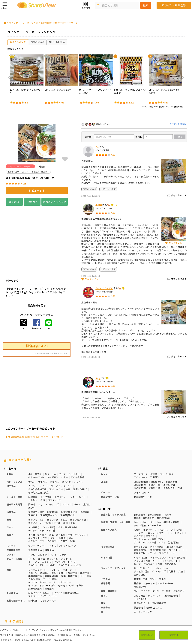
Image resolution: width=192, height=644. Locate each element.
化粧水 (172, 544)
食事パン (43, 454)
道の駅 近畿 (169, 457)
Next (181, 78)
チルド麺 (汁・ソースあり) (42, 499)
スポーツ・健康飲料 (38, 545)
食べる (12, 441)
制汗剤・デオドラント (145, 551)
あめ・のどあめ (57, 507)
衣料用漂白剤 (155, 487)
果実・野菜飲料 (69, 548)
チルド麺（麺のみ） (68, 499)
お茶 (54, 545)
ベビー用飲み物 (177, 530)
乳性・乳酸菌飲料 (68, 545)
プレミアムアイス (67, 518)
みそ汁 (57, 495)
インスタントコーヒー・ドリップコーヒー (50, 554)
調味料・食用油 (14, 477)
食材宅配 (33, 573)
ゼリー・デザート (37, 518)
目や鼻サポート (56, 608)
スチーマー (149, 556)
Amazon (32, 202)
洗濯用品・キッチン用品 (113, 487)
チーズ (62, 446)
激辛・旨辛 (102, 608)
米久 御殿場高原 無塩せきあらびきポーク (57, 23)
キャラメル (34, 510)
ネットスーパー (48, 573)
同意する (174, 635)
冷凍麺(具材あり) (49, 487)
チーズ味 (115, 608)
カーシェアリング (143, 584)
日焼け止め (139, 547)
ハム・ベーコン (64, 458)
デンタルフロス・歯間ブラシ (148, 511)
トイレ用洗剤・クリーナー (147, 497)
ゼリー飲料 (85, 548)
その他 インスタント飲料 (71, 558)
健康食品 (49, 522)
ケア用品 (105, 551)
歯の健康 (106, 605)
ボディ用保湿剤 (142, 544)
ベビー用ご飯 (141, 530)
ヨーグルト (74, 446)
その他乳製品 (78, 450)
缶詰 (43, 472)
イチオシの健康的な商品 (66, 565)
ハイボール (67, 531)
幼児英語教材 (159, 575)
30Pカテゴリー (63, 601)
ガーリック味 (155, 608)
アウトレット (141, 450)
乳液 (181, 544)
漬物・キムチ (56, 461)
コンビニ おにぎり (38, 527)
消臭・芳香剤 (157, 519)
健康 (117, 601)
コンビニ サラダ (58, 527)
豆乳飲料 (49, 561)
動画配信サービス (110, 469)
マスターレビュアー (102, 601)
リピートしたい (57, 42)
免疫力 (57, 605)
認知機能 (174, 605)
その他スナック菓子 (57, 513)
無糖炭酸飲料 (35, 548)
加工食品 (11, 458)
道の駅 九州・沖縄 (173, 460)
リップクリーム (142, 540)
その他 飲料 (34, 551)
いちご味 (89, 608)
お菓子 (10, 507)
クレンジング (159, 544)
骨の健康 (39, 605)
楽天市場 (14, 202)
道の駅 (104, 454)
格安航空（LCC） (154, 580)
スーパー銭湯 (167, 446)
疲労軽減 (68, 605)
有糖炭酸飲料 (52, 548)
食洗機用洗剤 (164, 490)
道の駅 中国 (140, 460)
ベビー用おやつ (158, 530)
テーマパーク (141, 446)
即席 (9, 492)
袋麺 (65, 495)
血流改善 (25, 608)
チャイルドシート (169, 533)
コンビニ (11, 527)
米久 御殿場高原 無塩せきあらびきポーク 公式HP (34, 397)
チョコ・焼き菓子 (37, 507)
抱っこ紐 (138, 533)
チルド (10, 499)
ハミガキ (138, 508)
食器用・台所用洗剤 (144, 490)
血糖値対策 (93, 605)
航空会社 (105, 580)
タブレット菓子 (58, 510)
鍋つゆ (32, 480)
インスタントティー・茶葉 (42, 558)
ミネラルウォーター (38, 542)
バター (64, 450)
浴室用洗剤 (174, 514)
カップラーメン (36, 492)
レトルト (33, 472)
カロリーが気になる (144, 601)
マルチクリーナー (168, 525)
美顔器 (137, 556)
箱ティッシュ (141, 519)
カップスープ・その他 (39, 495)
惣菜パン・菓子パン (61, 454)
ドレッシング (52, 477)
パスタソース (54, 472)
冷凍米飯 (85, 484)
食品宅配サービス (16, 573)
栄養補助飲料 (35, 561)
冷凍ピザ (33, 487)
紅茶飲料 (84, 545)
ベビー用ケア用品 (167, 536)
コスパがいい (37, 42)
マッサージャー (165, 556)
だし (40, 477)
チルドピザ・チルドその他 (42, 503)
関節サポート (39, 608)
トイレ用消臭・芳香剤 (168, 494)
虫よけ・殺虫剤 (174, 519)
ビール (32, 531)
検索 (146, 5)
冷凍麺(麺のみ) (68, 487)
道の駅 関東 (140, 457)
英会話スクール (142, 575)
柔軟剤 (168, 487)
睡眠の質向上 (120, 605)
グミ (45, 510)
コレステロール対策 (156, 605)
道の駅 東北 (157, 454)
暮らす (107, 481)
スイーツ (11, 518)
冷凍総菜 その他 (69, 484)
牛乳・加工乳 (35, 446)
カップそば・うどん (57, 492)
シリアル (78, 454)
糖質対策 (127, 601)
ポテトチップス (36, 513)
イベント (105, 465)
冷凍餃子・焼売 (36, 484)
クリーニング (155, 568)
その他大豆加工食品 (38, 465)
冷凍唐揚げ (53, 484)
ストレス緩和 (136, 605)
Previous (10, 78)
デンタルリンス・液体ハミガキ (150, 514)
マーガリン (53, 450)
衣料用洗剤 (139, 487)
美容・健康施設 (109, 563)
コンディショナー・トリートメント (166, 505)
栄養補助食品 (35, 522)
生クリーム (50, 446)
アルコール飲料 (14, 531)
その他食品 (12, 565)
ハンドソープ (166, 502)
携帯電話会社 (171, 568)
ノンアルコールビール (65, 534)
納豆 (68, 461)
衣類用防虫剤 (141, 522)
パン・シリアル (14, 454)
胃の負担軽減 (10, 608)
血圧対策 (80, 605)
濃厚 (79, 608)
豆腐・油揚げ (80, 461)
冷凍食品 (11, 484)
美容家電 (105, 556)
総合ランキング (18, 42)
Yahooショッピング (55, 202)
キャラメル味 (139, 608)
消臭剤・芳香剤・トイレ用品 (115, 494)
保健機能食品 (13, 522)
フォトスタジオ (142, 465)
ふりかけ (66, 477)
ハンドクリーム (160, 540)
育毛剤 (163, 551)
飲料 (9, 542)
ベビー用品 (106, 530)
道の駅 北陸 (171, 454)
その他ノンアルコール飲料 (42, 537)
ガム (71, 510)
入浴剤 (179, 502)
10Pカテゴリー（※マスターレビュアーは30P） (28, 601)
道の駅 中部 (154, 457)
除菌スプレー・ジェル (145, 525)
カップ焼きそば (78, 492)
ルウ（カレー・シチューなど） (70, 469)
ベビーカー (151, 533)
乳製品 (10, 446)
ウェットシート (177, 522)
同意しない (147, 635)
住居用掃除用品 (158, 522)
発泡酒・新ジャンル (48, 531)
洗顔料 (137, 502)
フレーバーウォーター (63, 542)
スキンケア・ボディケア (113, 540)
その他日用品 (108, 519)
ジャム (77, 477)
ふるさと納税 (141, 571)
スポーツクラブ (142, 563)
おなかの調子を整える (169, 601)
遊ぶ (105, 441)
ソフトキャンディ (77, 507)
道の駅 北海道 (141, 454)
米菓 (72, 513)
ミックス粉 (46, 469)
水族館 (154, 446)
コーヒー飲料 (50, 551)
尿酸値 (70, 608)
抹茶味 (125, 608)
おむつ (137, 536)
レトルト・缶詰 (14, 469)
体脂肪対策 (26, 605)
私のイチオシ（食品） (40, 565)
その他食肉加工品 (37, 461)
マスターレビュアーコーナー (43, 568)
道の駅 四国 (154, 460)
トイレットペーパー (144, 494)
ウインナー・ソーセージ (21, 23)
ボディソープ (150, 502)
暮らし (104, 568)
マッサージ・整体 (161, 563)
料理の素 (33, 469)
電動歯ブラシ (141, 559)
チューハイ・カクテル (40, 534)
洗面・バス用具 (109, 502)
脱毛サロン (179, 563)
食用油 (87, 477)
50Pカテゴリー (81, 601)
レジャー (105, 446)
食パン (32, 454)
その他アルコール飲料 (70, 537)
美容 (49, 605)
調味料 (32, 477)
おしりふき (149, 536)
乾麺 (73, 495)
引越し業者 (139, 568)
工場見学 (155, 450)
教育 (103, 575)
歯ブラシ (150, 508)
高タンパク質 (10, 605)
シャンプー (139, 505)
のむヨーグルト (36, 450)
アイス (53, 518)
